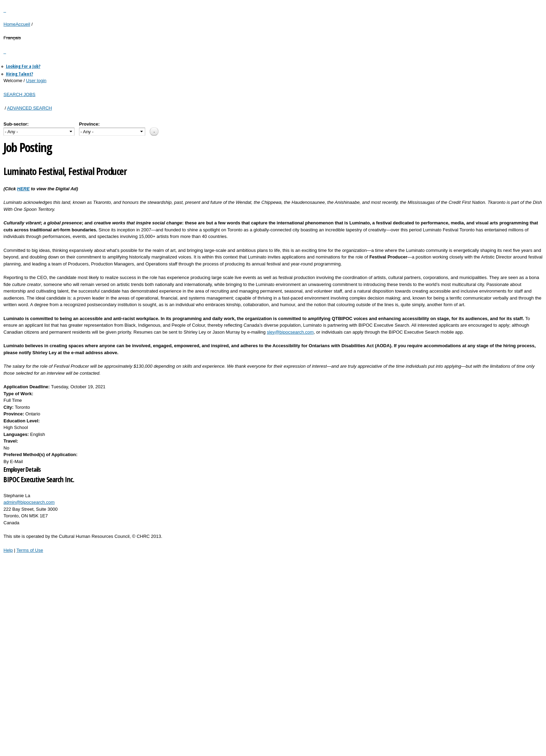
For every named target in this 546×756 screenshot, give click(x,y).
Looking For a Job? (23, 66)
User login (36, 81)
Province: (89, 124)
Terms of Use (30, 550)
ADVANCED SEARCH (29, 108)
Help (8, 550)
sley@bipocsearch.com (290, 332)
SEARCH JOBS (19, 94)
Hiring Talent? (19, 74)
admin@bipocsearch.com (29, 502)
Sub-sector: (16, 124)
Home (10, 24)
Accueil (23, 24)
